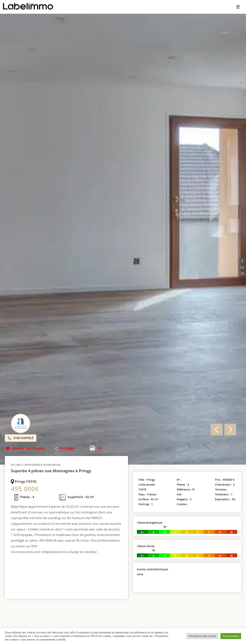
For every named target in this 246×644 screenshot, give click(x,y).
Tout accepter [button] (231, 636)
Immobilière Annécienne (42, 465)
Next (230, 430)
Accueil (16, 465)
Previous (217, 430)
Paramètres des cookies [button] (202, 636)
